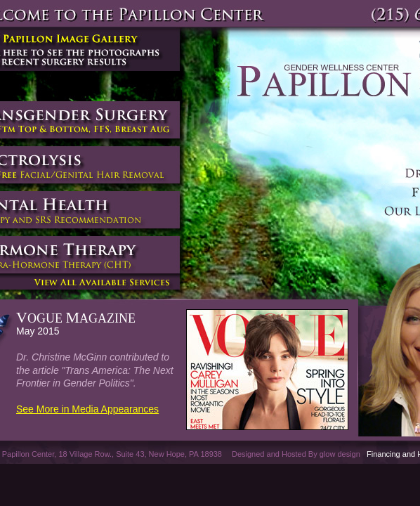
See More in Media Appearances (87, 409)
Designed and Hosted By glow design (296, 454)
